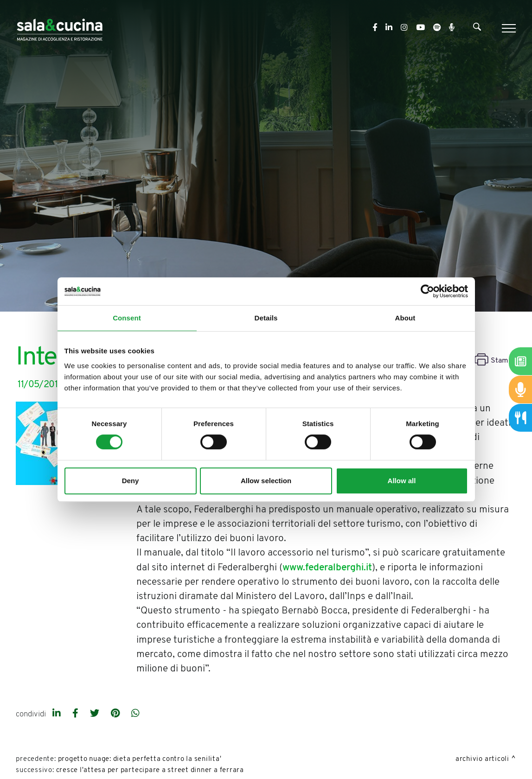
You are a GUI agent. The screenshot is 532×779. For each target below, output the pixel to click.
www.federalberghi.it (327, 568)
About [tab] (405, 318)
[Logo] (60, 28)
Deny (131, 481)
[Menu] (508, 28)
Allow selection (266, 481)
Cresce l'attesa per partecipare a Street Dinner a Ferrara (150, 770)
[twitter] (96, 714)
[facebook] (77, 714)
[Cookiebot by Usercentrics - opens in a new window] (427, 291)
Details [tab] (266, 318)
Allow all (402, 481)
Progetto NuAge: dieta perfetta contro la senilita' (140, 759)
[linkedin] (58, 714)
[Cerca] (477, 29)
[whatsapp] (135, 714)
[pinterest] (116, 714)
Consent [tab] (127, 318)
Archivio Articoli (482, 759)
